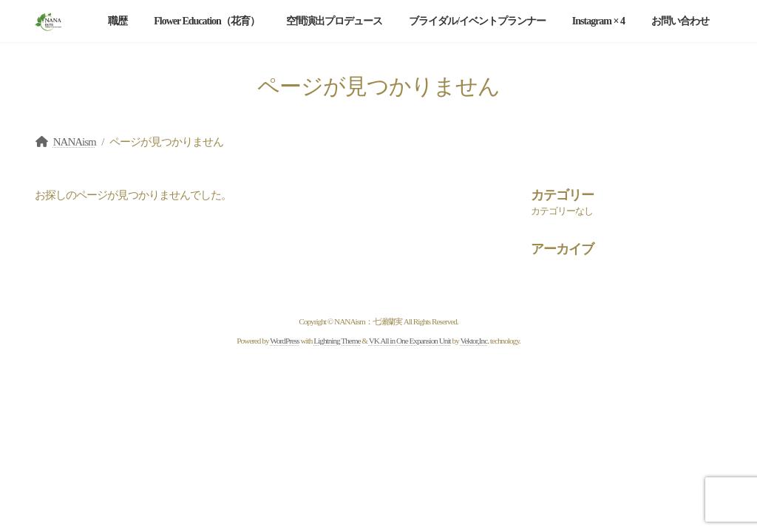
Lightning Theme (337, 341)
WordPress (284, 341)
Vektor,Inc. (474, 341)
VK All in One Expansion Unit (410, 341)
